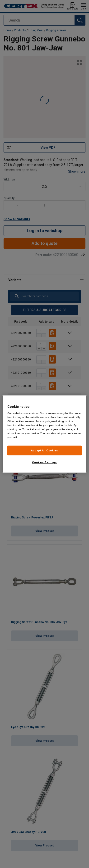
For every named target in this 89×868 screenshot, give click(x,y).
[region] (44, 434)
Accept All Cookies (44, 450)
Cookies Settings (44, 462)
